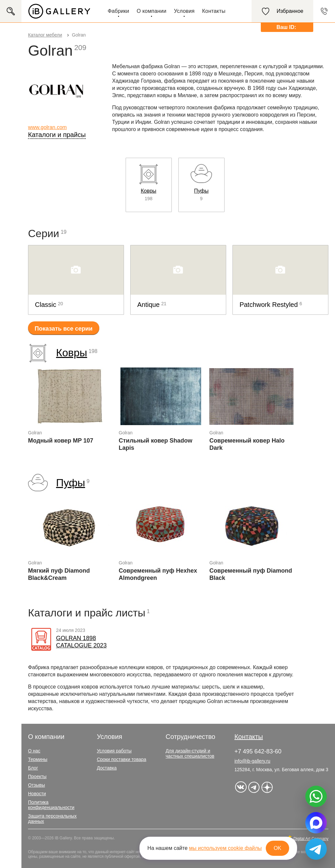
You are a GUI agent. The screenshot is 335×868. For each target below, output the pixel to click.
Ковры (72, 353)
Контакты (214, 11)
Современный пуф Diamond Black (251, 574)
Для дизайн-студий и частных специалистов (190, 753)
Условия (184, 11)
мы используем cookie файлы (225, 848)
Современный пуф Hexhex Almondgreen (158, 574)
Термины (38, 759)
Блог (33, 768)
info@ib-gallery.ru (252, 761)
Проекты (37, 776)
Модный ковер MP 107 (61, 441)
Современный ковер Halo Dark (247, 444)
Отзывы (36, 785)
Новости (37, 794)
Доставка (107, 768)
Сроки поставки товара (122, 759)
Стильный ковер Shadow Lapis (155, 444)
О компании (152, 11)
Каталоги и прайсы (57, 135)
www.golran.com (47, 127)
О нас (34, 751)
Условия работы (114, 751)
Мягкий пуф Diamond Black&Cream (59, 574)
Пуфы (71, 483)
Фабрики (118, 11)
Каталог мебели (45, 35)
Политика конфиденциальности (51, 805)
